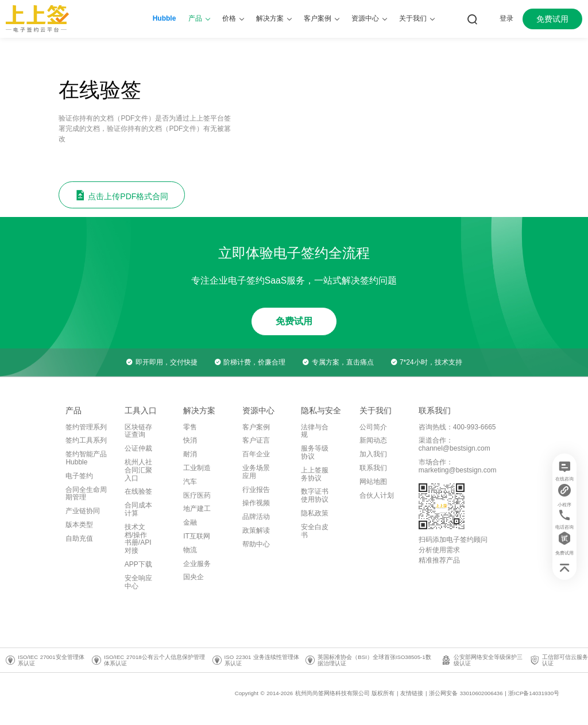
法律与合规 (315, 431)
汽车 (190, 482)
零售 (190, 427)
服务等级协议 (315, 452)
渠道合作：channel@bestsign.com (454, 444)
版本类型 (79, 525)
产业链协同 (83, 511)
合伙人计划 (377, 495)
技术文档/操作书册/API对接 (138, 539)
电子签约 (79, 476)
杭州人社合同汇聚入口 (138, 470)
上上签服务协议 (315, 474)
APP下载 (138, 564)
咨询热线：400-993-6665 (457, 427)
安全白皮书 (315, 531)
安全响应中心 (138, 582)
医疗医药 (197, 495)
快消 (190, 440)
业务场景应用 (256, 472)
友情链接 (412, 693)
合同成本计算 (138, 509)
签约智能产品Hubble (86, 458)
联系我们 (373, 468)
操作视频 (256, 503)
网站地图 (373, 482)
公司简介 (373, 427)
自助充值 (79, 538)
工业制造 (197, 468)
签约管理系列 (86, 427)
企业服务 (197, 564)
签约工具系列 (86, 440)
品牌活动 (256, 517)
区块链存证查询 (138, 431)
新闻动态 (373, 440)
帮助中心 (256, 544)
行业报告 (256, 490)
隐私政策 (315, 513)
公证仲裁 (138, 448)
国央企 (194, 577)
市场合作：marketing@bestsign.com (458, 466)
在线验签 (138, 491)
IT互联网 (197, 536)
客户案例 (256, 427)
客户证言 (256, 440)
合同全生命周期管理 (86, 494)
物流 (190, 550)
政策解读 (256, 530)
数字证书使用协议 (315, 495)
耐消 (190, 454)
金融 (190, 522)
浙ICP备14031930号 (534, 693)
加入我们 (373, 454)
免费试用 (552, 19)
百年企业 (256, 454)
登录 (506, 18)
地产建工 (197, 509)
